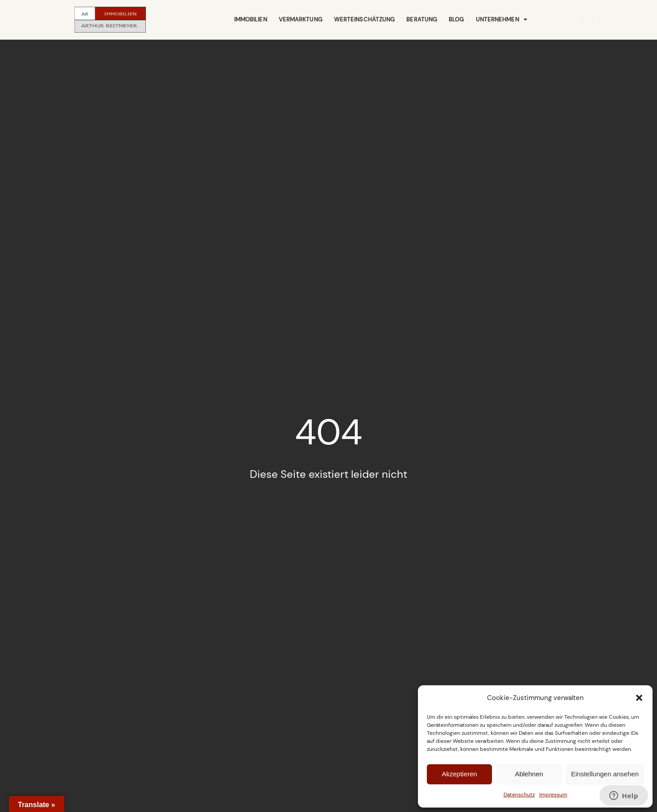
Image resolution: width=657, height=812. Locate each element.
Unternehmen (502, 20)
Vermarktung (301, 19)
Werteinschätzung (365, 19)
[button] (639, 698)
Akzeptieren (459, 774)
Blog (456, 19)
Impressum (553, 795)
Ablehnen (529, 774)
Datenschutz (519, 795)
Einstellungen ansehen (605, 774)
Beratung (422, 19)
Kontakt (569, 20)
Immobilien (251, 19)
